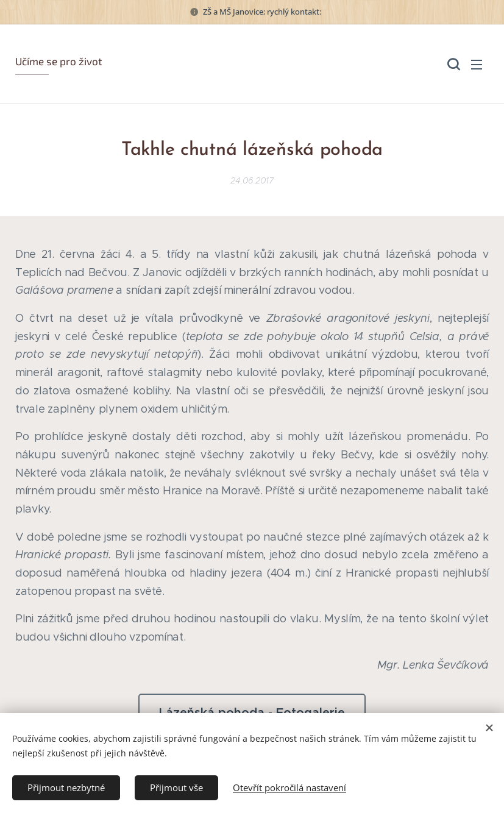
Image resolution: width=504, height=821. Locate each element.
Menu (477, 65)
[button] (452, 64)
